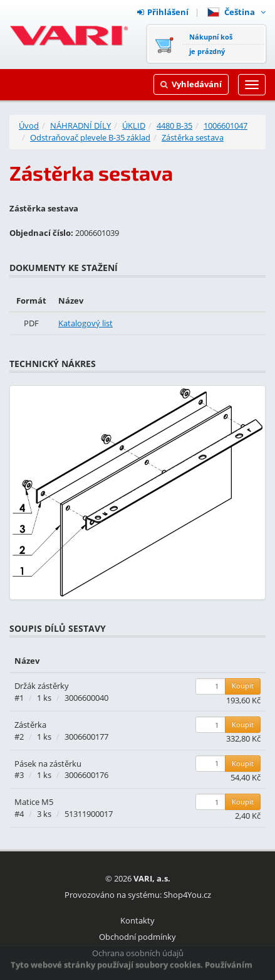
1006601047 (226, 125)
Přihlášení (163, 12)
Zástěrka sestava (193, 137)
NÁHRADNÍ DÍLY (80, 125)
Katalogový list (86, 323)
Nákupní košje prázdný (211, 44)
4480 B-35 (174, 125)
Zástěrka (30, 725)
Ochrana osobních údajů (138, 953)
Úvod (29, 125)
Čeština (236, 12)
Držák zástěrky (42, 686)
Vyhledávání (191, 84)
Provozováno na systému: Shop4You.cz (138, 895)
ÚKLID (134, 125)
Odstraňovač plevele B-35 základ (90, 137)
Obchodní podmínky (137, 937)
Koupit (243, 685)
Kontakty (137, 920)
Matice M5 (34, 802)
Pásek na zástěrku (48, 764)
